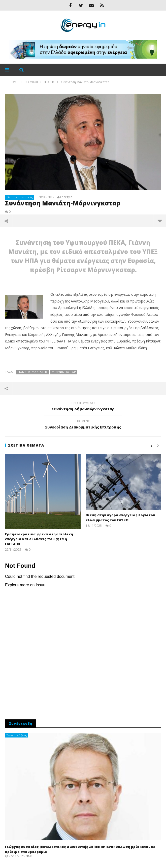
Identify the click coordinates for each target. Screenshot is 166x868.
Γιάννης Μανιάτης (33, 372)
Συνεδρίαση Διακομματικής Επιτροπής (83, 425)
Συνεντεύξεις (17, 735)
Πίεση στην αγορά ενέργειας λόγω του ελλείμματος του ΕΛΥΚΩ (120, 517)
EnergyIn (66, 197)
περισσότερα (160, 221)
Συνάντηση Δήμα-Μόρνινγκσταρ (83, 407)
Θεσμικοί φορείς (20, 197)
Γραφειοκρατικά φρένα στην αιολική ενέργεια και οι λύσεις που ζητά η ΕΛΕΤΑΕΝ (39, 539)
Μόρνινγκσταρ (64, 372)
